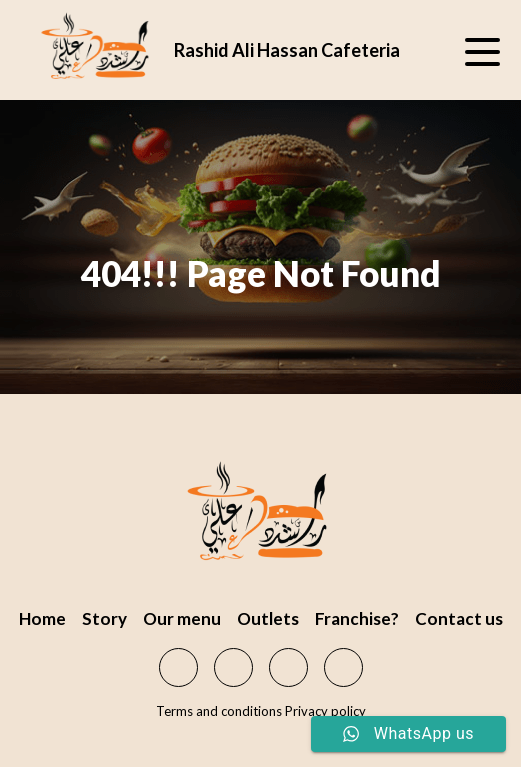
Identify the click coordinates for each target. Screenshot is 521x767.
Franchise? (357, 618)
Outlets (268, 618)
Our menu (182, 618)
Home (42, 618)
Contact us (459, 618)
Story (104, 618)
